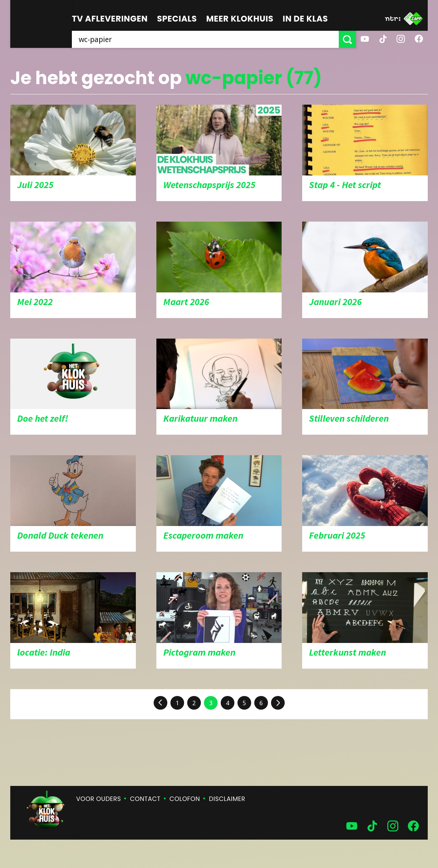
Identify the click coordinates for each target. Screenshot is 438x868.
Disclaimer (227, 799)
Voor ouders (99, 799)
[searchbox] (205, 39)
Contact (145, 799)
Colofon (185, 799)
